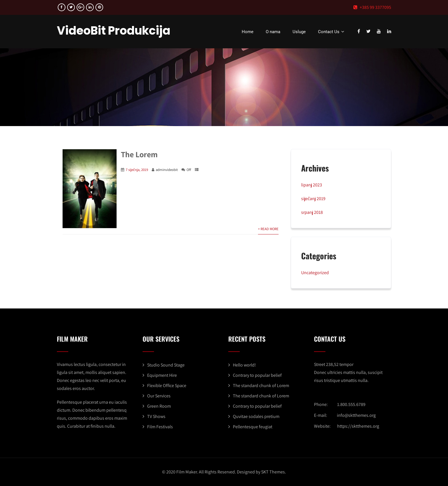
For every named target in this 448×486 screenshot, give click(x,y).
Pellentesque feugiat (253, 427)
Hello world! (244, 365)
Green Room (159, 406)
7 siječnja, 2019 (137, 170)
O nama (273, 32)
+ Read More (268, 229)
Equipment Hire (162, 375)
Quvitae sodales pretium (256, 416)
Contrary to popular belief (257, 375)
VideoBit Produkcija (114, 31)
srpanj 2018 (312, 212)
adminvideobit (167, 170)
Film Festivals (160, 427)
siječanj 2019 (313, 199)
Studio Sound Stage (166, 365)
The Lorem (139, 154)
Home (248, 32)
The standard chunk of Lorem (261, 386)
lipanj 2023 (312, 185)
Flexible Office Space (167, 386)
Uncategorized (315, 273)
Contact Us (332, 32)
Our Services (159, 396)
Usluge (299, 32)
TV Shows (156, 416)
